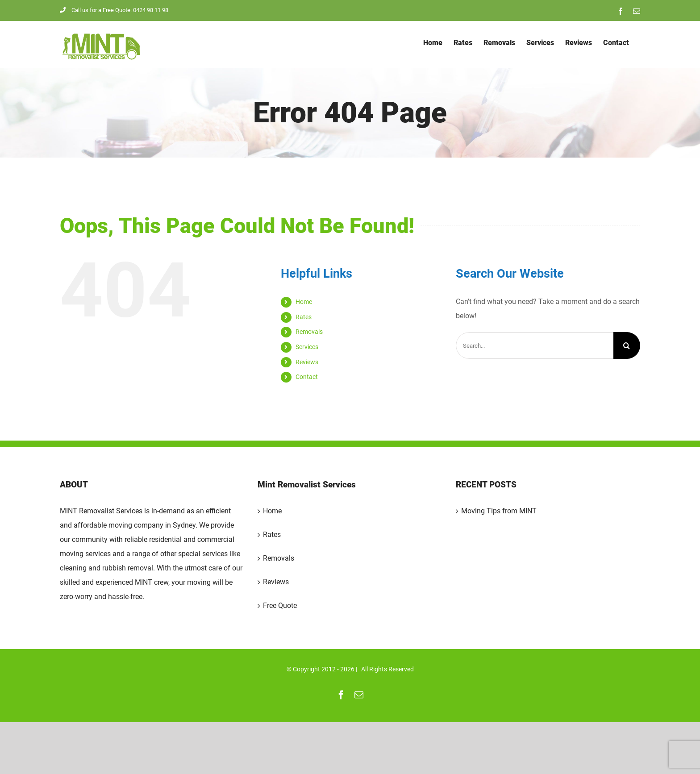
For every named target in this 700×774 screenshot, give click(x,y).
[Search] (627, 345)
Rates (304, 317)
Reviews (307, 362)
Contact (307, 377)
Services (307, 347)
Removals (309, 332)
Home (304, 302)
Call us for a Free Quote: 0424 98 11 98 (114, 10)
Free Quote (280, 605)
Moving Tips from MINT (499, 511)
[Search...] (535, 345)
